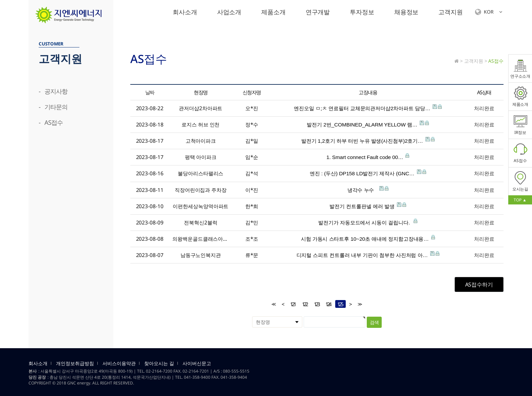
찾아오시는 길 (159, 363)
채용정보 (406, 12)
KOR (489, 12)
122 (303, 304)
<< (273, 304)
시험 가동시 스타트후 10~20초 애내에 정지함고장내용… (368, 238)
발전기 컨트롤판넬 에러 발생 (368, 206)
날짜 (150, 92)
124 (327, 304)
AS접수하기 (479, 284)
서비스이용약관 (119, 363)
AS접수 (520, 153)
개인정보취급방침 (75, 363)
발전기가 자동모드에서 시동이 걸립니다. (368, 222)
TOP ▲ (520, 200)
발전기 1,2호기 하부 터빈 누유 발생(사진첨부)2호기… (368, 140)
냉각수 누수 (368, 190)
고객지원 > (476, 61)
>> (359, 304)
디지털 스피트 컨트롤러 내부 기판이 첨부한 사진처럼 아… (368, 255)
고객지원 (451, 12)
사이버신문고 (197, 363)
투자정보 (362, 12)
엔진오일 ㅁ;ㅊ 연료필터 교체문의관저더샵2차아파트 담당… (368, 108)
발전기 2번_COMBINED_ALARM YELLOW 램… (368, 124)
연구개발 (318, 12)
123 (315, 304)
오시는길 (520, 181)
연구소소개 (520, 68)
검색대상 (29, 24)
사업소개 (229, 12)
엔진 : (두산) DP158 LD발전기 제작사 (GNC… (368, 173)
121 (292, 304)
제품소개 (273, 12)
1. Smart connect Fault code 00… (368, 157)
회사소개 (185, 12)
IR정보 (520, 125)
